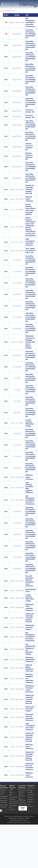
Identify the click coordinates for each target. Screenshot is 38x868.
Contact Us (31, 806)
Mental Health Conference (4, 806)
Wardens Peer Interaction (13, 798)
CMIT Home (31, 788)
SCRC (11, 795)
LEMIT (11, 790)
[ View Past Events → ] (10, 11)
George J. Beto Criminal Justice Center (19, 818)
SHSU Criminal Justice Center (13, 802)
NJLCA (11, 792)
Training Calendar (30, 791)
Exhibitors (31, 799)
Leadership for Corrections (4, 797)
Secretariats (31, 795)
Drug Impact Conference (4, 801)
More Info (23, 808)
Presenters (31, 802)
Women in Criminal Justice (3, 792)
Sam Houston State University (19, 820)
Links (29, 804)
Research (30, 797)
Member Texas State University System (19, 822)
